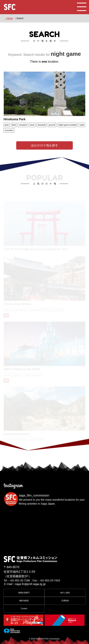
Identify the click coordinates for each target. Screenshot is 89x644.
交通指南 (65, 601)
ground (52, 125)
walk (82, 125)
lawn (32, 125)
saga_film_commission (34, 495)
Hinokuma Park (15, 119)
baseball (42, 125)
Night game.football (68, 125)
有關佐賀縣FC (24, 593)
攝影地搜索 (24, 601)
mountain (9, 130)
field (14, 125)
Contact (24, 609)
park (7, 125)
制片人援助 (65, 593)
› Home (9, 18)
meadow (23, 125)
